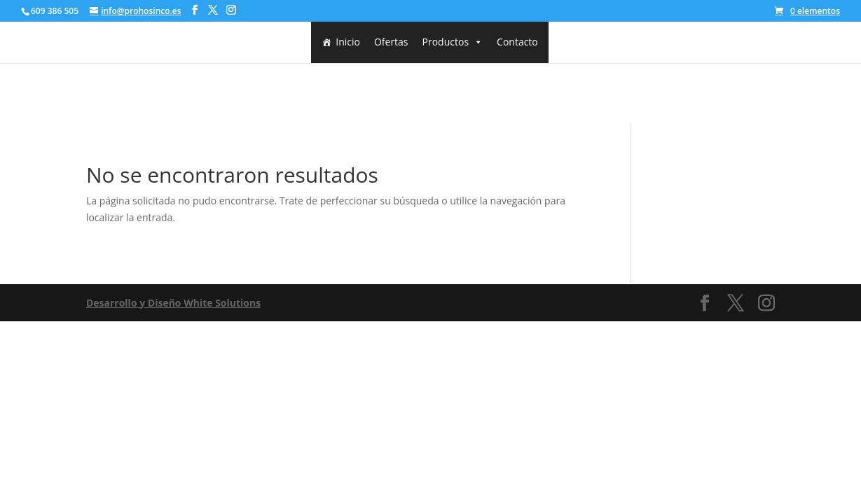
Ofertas (391, 42)
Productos (453, 42)
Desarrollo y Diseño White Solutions (173, 303)
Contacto (517, 42)
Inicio (348, 42)
